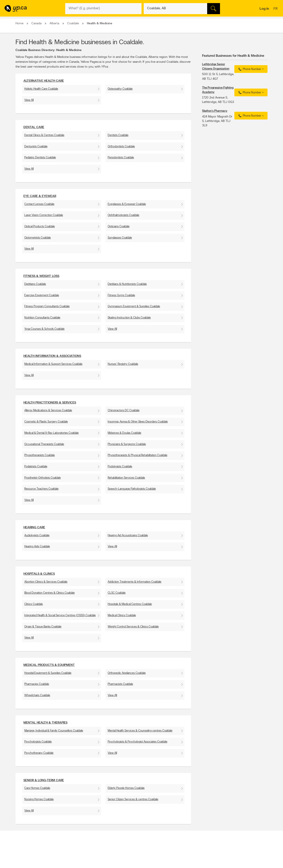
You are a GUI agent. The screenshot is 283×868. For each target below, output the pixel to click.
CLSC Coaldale (117, 593)
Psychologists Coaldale (38, 742)
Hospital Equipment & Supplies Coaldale (48, 673)
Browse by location (131, 862)
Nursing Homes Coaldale (39, 799)
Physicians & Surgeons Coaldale (127, 444)
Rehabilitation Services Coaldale (126, 478)
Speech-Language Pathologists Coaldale (132, 489)
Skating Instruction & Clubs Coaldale (129, 318)
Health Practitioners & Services (50, 403)
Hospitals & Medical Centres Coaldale (130, 604)
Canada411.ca (229, 858)
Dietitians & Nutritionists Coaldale (127, 284)
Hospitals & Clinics (39, 574)
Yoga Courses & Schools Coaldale (44, 329)
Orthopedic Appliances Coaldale (127, 673)
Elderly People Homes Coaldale (126, 788)
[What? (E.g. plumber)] (103, 9)
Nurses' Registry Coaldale (123, 364)
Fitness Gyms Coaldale (121, 295)
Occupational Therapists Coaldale (44, 444)
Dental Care (34, 127)
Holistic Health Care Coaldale (41, 89)
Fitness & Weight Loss (41, 276)
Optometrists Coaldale (38, 238)
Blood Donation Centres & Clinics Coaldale (50, 593)
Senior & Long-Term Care (44, 780)
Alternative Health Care (44, 81)
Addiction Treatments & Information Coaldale (135, 582)
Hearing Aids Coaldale (37, 547)
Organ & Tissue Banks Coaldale (43, 627)
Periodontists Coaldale (121, 158)
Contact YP (77, 858)
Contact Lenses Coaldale (39, 204)
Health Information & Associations (52, 356)
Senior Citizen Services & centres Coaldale (133, 799)
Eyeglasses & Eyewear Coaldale (127, 204)
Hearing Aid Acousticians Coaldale (128, 535)
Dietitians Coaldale (35, 284)
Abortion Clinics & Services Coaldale (46, 582)
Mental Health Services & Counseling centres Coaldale (140, 731)
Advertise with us (27, 858)
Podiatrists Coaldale (36, 467)
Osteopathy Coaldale (120, 89)
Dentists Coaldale (118, 135)
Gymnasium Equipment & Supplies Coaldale (134, 306)
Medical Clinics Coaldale (122, 615)
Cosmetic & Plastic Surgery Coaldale (46, 422)
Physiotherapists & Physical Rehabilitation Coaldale (138, 455)
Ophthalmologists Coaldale (123, 215)
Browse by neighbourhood (136, 865)
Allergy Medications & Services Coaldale (48, 410)
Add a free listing (27, 862)
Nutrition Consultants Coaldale (42, 318)
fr (276, 9)
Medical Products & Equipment (49, 665)
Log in (264, 9)
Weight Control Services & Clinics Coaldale (133, 627)
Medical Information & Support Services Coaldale (53, 364)
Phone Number (249, 69)
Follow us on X (179, 862)
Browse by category (132, 858)
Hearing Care (34, 528)
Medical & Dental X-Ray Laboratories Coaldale (52, 433)
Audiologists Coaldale (37, 535)
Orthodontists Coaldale (121, 147)
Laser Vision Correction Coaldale (44, 215)
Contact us (261, 840)
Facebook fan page (182, 865)
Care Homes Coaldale (37, 788)
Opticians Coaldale (119, 226)
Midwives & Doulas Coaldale (124, 433)
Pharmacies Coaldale (37, 684)
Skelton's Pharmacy (215, 111)
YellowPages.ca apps (183, 858)
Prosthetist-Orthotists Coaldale (43, 478)
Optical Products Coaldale (40, 226)
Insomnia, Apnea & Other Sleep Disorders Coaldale (138, 422)
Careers (75, 862)
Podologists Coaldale (120, 467)
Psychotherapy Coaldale (39, 753)
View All (29, 100)
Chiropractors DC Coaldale (124, 410)
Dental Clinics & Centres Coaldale (44, 135)
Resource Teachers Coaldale (41, 489)
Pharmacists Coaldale (120, 684)
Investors (75, 865)
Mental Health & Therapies (45, 723)
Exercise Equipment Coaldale (42, 295)
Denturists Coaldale (36, 147)
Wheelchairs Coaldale (37, 695)
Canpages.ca (229, 862)
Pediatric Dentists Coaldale (40, 158)
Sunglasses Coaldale (120, 238)
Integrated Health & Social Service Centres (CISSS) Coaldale (60, 615)
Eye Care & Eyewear (40, 196)
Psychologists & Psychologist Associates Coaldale (138, 742)
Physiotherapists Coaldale (40, 455)
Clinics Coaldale (34, 604)
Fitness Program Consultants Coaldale (47, 306)
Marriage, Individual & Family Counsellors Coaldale (54, 731)
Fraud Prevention (27, 865)
